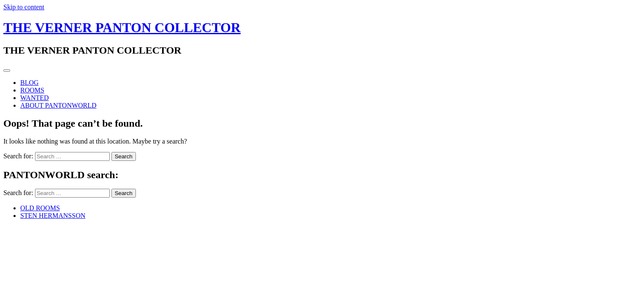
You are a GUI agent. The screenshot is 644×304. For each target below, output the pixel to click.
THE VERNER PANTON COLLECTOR (122, 27)
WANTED (35, 98)
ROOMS (32, 90)
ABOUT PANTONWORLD (58, 105)
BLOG (30, 83)
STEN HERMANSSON (53, 216)
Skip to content (24, 7)
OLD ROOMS (40, 208)
